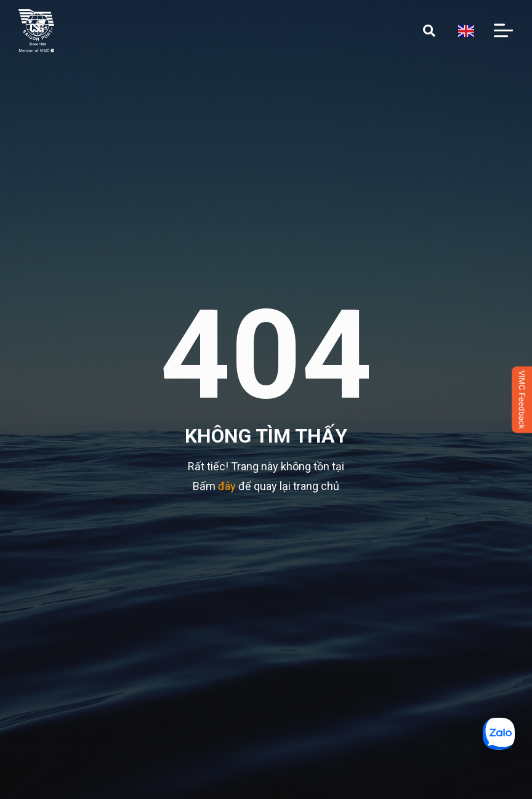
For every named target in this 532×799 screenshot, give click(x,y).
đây (227, 486)
